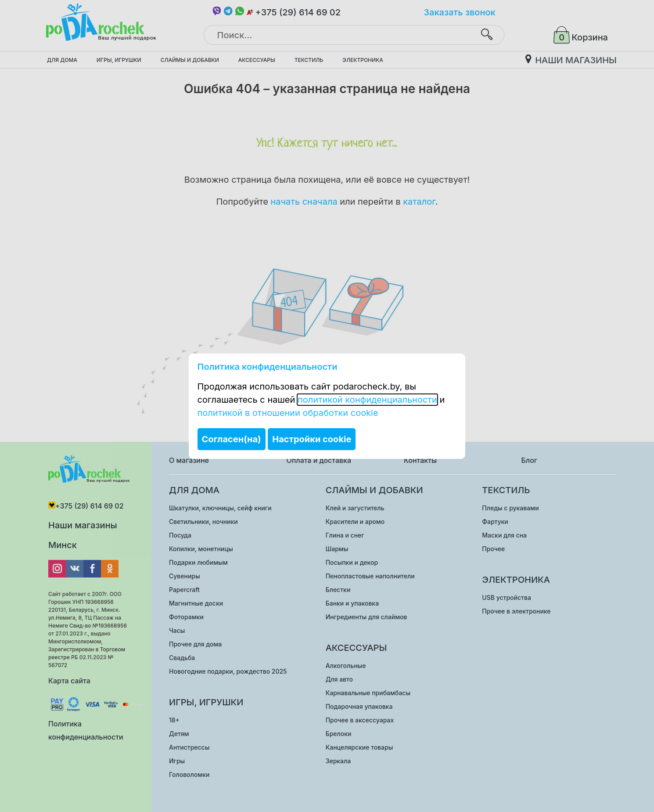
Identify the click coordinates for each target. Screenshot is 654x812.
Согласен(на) (232, 439)
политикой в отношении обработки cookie (288, 413)
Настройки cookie (312, 439)
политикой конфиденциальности (367, 400)
